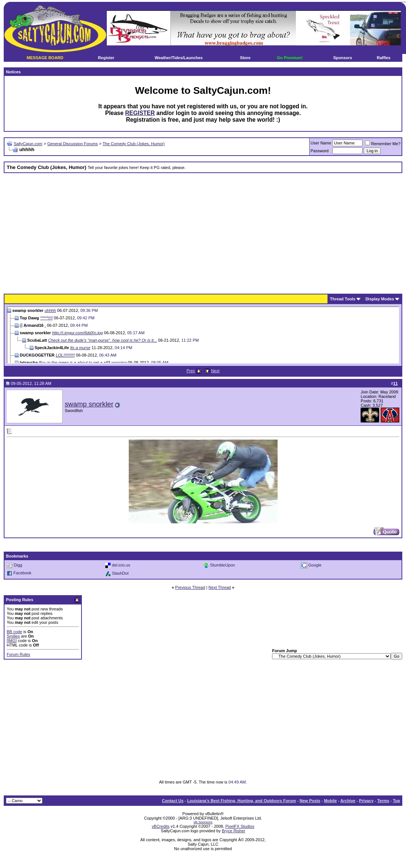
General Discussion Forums (73, 144)
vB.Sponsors (203, 822)
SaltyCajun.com (28, 144)
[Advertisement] (177, 231)
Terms (383, 801)
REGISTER (140, 113)
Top (397, 801)
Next (215, 371)
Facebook (22, 573)
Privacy (366, 801)
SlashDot (120, 573)
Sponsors (343, 58)
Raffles (384, 58)
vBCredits (161, 826)
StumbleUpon (223, 565)
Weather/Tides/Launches (179, 58)
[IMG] (12, 641)
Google (315, 565)
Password (320, 151)
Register (106, 58)
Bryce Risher (234, 831)
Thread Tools (343, 299)
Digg (18, 565)
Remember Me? (383, 144)
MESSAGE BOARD (45, 58)
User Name (321, 143)
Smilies (13, 636)
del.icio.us (121, 565)
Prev (191, 371)
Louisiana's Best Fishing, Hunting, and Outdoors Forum (242, 801)
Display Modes (380, 299)
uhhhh (50, 310)
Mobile (330, 801)
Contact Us (173, 801)
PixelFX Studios (240, 826)
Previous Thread (190, 587)
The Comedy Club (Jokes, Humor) (134, 144)
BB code (15, 632)
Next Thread (220, 587)
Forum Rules (18, 654)
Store (245, 58)
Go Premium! (290, 58)
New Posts (310, 801)
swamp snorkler (89, 404)
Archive (348, 801)
